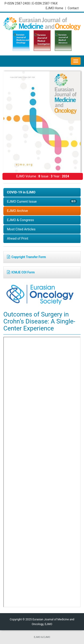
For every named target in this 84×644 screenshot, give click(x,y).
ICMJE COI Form (21, 272)
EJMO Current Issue (42, 201)
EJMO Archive (17, 211)
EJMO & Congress (20, 220)
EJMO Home (56, 8)
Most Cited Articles (21, 229)
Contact (73, 8)
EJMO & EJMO (42, 637)
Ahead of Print (18, 238)
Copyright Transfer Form (26, 257)
